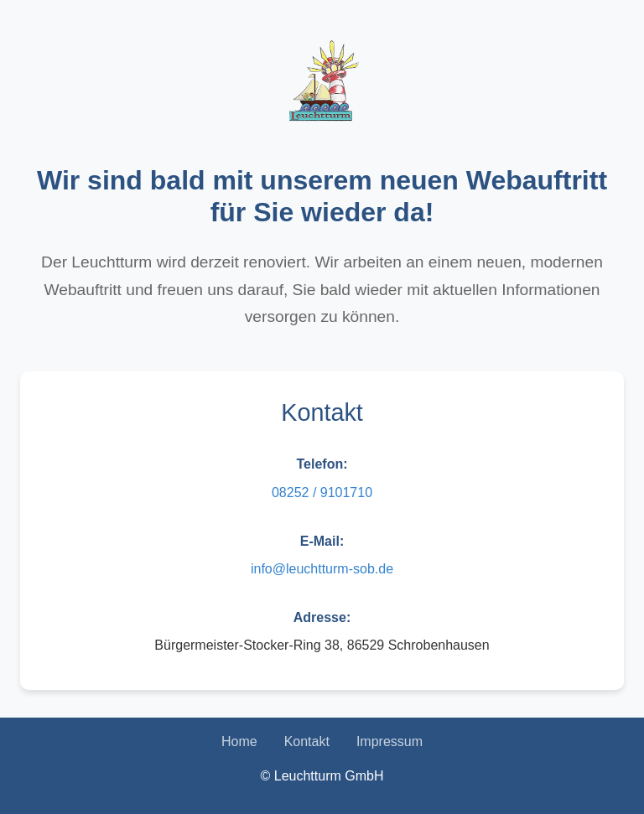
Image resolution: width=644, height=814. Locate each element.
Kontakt (307, 741)
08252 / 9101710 (322, 493)
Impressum (390, 741)
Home (239, 741)
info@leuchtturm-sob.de (322, 569)
